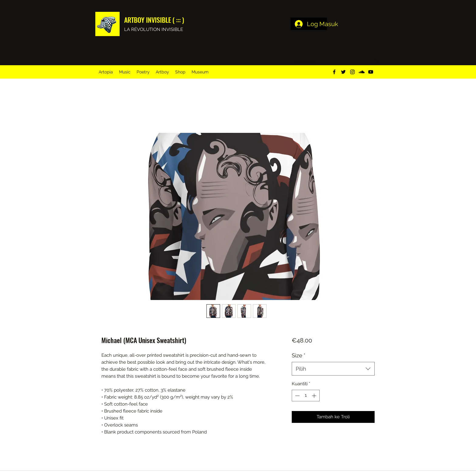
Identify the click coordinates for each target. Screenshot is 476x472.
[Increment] (315, 396)
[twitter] (343, 72)
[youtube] (371, 72)
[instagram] (352, 72)
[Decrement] (297, 396)
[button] (377, 59)
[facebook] (334, 72)
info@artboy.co (307, 62)
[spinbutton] (306, 396)
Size (299, 355)
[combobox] (333, 369)
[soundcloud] (362, 72)
